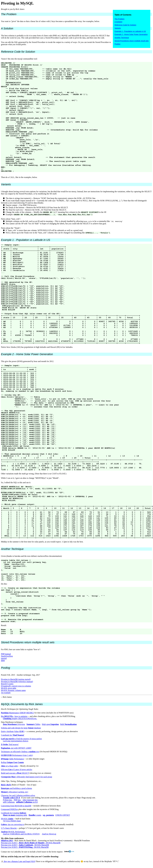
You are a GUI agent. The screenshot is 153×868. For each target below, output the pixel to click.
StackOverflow (7, 656)
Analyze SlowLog (49, 834)
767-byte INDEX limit (12, 821)
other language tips (30, 800)
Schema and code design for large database (21, 728)
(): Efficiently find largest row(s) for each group (27, 777)
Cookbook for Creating (14, 813)
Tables (33, 724)
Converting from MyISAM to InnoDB (16, 806)
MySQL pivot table (9, 688)
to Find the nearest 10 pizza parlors (21, 739)
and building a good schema (16, 788)
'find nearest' (10, 744)
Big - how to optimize (14, 716)
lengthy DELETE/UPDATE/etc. (20, 719)
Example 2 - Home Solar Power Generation (131, 34)
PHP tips (17, 800)
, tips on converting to (12, 824)
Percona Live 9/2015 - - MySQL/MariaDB (25, 847)
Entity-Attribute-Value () (13, 731)
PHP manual (6, 654)
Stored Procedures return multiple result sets (132, 41)
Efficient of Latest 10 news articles (17, 770)
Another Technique (122, 38)
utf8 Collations (9, 802)
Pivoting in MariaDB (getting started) (16, 679)
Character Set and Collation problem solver (18, 795)
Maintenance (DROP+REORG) (17, 713)
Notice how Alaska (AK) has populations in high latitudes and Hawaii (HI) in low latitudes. (76, 293)
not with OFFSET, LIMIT (16, 748)
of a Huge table (9, 766)
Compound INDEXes (9, 809)
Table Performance (12, 759)
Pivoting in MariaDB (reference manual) (17, 682)
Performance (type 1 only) (17, 755)
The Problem (119, 19)
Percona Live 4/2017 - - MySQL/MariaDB (31, 843)
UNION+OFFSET (63, 815)
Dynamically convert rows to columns (16, 686)
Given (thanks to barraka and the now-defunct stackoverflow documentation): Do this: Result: (76, 591)
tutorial (4, 658)
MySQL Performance (13, 832)
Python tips (7, 800)
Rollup (12, 762)
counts (35, 815)
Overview (14, 724)
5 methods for (13, 735)
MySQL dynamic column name (13, 690)
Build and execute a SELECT (15, 773)
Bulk (68, 724)
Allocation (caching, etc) (14, 792)
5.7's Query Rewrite (9, 828)
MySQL (7, 819)
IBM (3, 661)
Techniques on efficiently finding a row (20, 752)
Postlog (117, 44)
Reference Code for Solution (125, 25)
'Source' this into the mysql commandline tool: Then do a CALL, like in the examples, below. (76, 114)
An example (6, 693)
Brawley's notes (7, 684)
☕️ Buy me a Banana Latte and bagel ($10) (18, 861)
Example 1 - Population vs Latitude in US (130, 31)
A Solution (118, 22)
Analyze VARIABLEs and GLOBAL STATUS (21, 834)
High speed (50, 724)
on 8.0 (27, 802)
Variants (118, 28)
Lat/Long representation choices (16, 741)
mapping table (15, 815)
